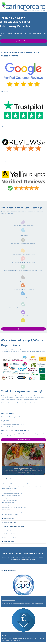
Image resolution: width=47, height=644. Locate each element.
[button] (23, 478)
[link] (23, 60)
